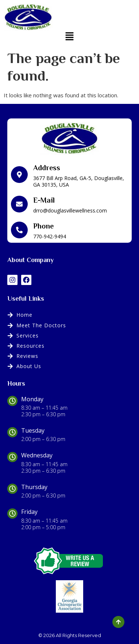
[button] (69, 36)
